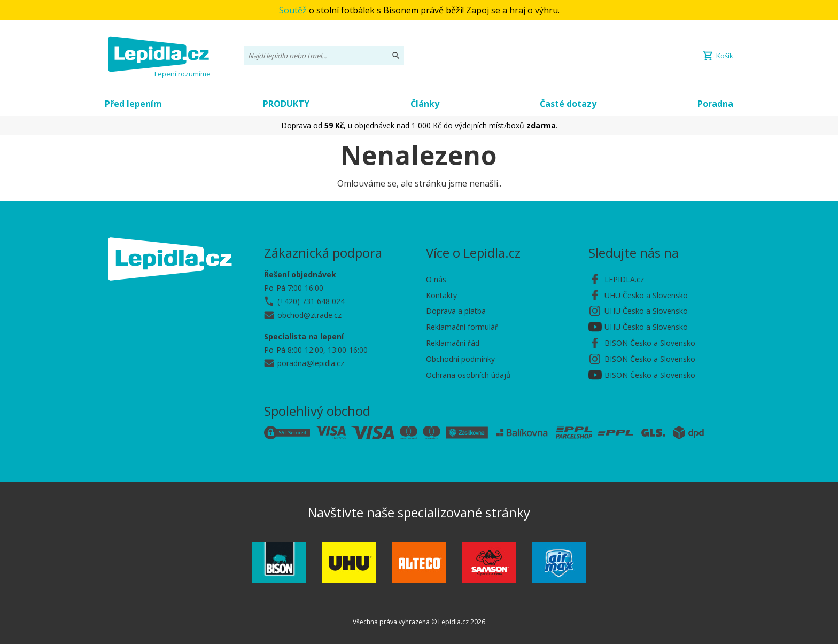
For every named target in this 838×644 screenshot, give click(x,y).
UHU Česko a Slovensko (646, 295)
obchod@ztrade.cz (309, 315)
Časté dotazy (568, 104)
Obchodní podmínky (460, 359)
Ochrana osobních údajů (468, 375)
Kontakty (441, 295)
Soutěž (293, 10)
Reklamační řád (453, 343)
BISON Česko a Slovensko (650, 343)
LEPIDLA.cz (624, 279)
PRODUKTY (286, 104)
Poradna (715, 104)
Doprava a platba (456, 311)
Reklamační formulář (462, 327)
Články (425, 104)
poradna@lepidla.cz (311, 363)
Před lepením (133, 104)
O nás (436, 279)
